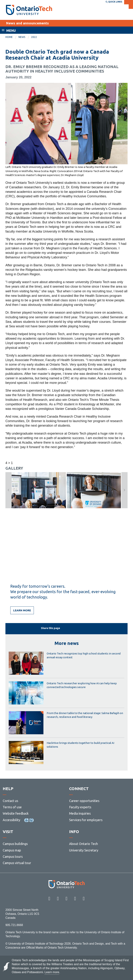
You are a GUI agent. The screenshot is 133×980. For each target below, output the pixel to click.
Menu (11, 31)
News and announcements (27, 23)
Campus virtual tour (17, 863)
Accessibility (11, 820)
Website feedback (16, 813)
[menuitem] (12, 37)
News (22, 37)
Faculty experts (80, 807)
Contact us (10, 801)
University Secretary (84, 850)
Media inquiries (80, 813)
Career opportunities (84, 801)
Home (9, 37)
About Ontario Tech (84, 844)
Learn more (22, 610)
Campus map (12, 850)
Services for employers (86, 820)
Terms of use (12, 807)
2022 (34, 37)
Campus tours (13, 857)
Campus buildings (15, 844)
